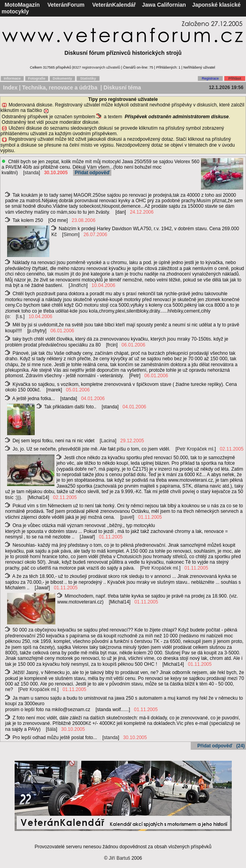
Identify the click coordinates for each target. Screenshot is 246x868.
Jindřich (78, 285)
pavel (127, 517)
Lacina (108, 441)
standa (32, 173)
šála (52, 729)
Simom (71, 235)
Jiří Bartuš (120, 858)
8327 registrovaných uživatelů (97, 67)
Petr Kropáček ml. (196, 449)
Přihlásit (235, 78)
